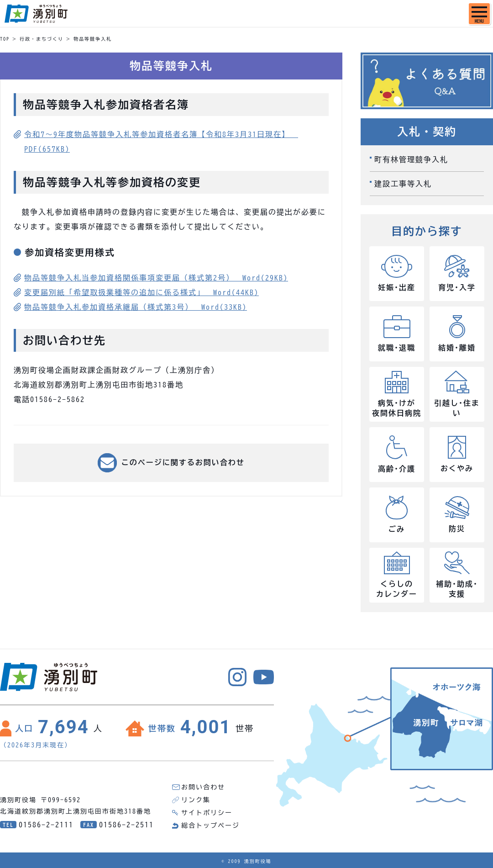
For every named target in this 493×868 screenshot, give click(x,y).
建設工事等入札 (403, 184)
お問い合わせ (203, 787)
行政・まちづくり (42, 39)
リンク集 (196, 800)
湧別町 (36, 14)
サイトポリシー (207, 813)
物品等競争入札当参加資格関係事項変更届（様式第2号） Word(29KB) (156, 278)
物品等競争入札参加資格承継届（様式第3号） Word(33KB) (136, 307)
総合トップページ (210, 826)
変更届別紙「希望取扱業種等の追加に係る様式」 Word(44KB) (142, 292)
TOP (5, 39)
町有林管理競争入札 (411, 159)
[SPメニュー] (479, 14)
